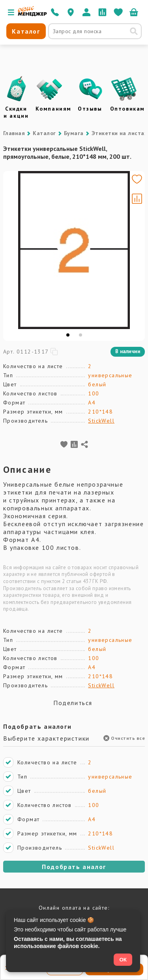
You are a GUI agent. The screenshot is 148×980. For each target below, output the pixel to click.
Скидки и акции (16, 112)
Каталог (44, 133)
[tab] (68, 335)
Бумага (74, 133)
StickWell (101, 421)
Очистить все (124, 738)
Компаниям (53, 109)
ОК (123, 960)
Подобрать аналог (74, 867)
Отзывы (90, 109)
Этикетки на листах (120, 133)
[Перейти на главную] (32, 14)
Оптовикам (127, 109)
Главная (14, 133)
